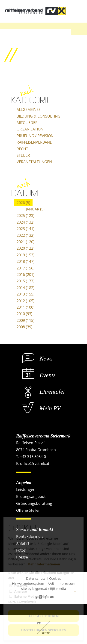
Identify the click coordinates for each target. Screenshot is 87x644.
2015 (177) (25, 281)
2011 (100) (25, 307)
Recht (22, 149)
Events (48, 375)
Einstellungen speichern (43, 630)
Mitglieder (27, 123)
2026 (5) (23, 203)
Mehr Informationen (44, 564)
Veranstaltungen (34, 162)
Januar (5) (35, 209)
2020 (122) (25, 248)
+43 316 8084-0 (33, 457)
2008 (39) (24, 327)
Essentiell (22, 586)
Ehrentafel (52, 392)
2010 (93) (24, 314)
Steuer (23, 155)
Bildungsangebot (31, 496)
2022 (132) (25, 235)
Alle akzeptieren (43, 616)
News (46, 359)
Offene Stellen (28, 510)
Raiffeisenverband (35, 142)
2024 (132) (25, 222)
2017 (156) (25, 268)
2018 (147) (25, 261)
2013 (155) (25, 294)
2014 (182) (25, 288)
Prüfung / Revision (35, 136)
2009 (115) (25, 320)
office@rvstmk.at (35, 464)
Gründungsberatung (34, 503)
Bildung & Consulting (39, 116)
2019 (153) (25, 255)
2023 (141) (25, 229)
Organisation (30, 129)
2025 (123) (25, 216)
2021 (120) (25, 242)
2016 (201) (25, 275)
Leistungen (26, 490)
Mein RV (50, 408)
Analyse (21, 591)
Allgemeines (29, 109)
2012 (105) (25, 301)
